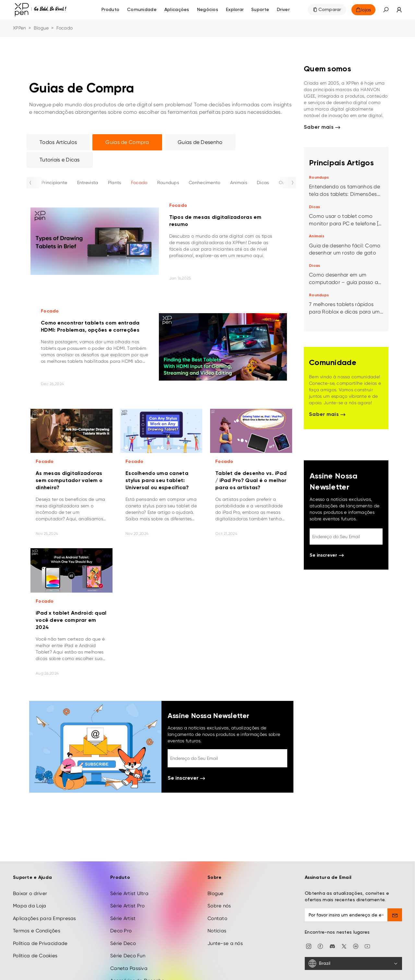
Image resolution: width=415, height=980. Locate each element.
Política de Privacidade (40, 931)
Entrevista (88, 183)
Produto (110, 10)
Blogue (41, 28)
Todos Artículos (58, 142)
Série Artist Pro (127, 893)
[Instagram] (309, 934)
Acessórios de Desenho (137, 968)
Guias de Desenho (200, 142)
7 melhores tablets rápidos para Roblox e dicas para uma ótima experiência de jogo (346, 308)
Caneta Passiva (129, 956)
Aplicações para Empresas (45, 906)
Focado (139, 183)
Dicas (263, 183)
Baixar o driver (30, 881)
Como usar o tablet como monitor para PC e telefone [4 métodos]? (345, 220)
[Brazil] (353, 951)
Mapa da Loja (30, 893)
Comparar (330, 10)
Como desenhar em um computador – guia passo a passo (344, 279)
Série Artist (123, 906)
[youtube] (367, 934)
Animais (239, 183)
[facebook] (320, 934)
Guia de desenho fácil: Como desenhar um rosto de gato (345, 249)
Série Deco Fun (128, 943)
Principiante (54, 183)
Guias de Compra (127, 142)
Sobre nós (219, 893)
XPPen (19, 28)
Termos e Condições (37, 918)
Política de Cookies (35, 943)
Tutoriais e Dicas (60, 160)
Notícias (217, 918)
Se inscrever (186, 779)
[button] (386, 10)
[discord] (332, 934)
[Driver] (283, 10)
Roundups (168, 183)
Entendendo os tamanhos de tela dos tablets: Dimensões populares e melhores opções (345, 191)
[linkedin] (356, 934)
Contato (217, 906)
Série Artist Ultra (129, 881)
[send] (395, 903)
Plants (115, 183)
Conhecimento (204, 183)
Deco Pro (121, 918)
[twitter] (344, 934)
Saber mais (322, 128)
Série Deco (123, 931)
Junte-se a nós (225, 931)
